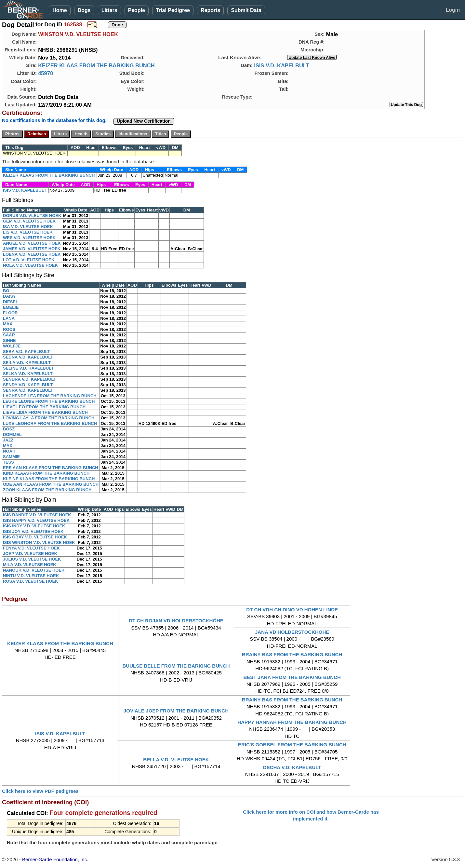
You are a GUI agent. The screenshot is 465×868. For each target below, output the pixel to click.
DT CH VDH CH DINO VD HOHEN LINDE (292, 610)
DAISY (9, 296)
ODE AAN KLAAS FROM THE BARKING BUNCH (51, 484)
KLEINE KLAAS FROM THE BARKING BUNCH (49, 479)
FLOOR (10, 313)
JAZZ (8, 440)
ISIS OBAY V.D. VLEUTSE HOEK (35, 537)
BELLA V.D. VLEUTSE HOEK (176, 759)
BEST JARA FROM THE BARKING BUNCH (292, 677)
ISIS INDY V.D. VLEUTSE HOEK (34, 526)
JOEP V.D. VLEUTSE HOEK (30, 554)
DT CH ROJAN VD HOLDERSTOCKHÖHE (176, 621)
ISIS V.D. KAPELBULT (282, 65)
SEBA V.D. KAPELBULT (27, 352)
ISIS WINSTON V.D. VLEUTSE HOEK (39, 542)
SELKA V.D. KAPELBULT (28, 374)
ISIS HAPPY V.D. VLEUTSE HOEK (36, 520)
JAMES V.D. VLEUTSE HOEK (32, 249)
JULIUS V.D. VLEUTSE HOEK (32, 559)
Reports (210, 10)
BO (6, 291)
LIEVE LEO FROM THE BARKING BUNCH (44, 407)
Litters (109, 10)
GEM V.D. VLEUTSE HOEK (29, 221)
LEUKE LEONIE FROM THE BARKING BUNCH (49, 401)
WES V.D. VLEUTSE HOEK (29, 238)
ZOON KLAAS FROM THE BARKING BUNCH (47, 490)
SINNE (9, 340)
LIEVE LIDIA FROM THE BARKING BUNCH (45, 412)
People (137, 10)
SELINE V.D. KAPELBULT (28, 368)
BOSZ (9, 429)
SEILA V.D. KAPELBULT (27, 363)
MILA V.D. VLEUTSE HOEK (30, 565)
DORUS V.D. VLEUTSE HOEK (32, 216)
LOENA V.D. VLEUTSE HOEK (32, 254)
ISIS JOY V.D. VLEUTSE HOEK (33, 531)
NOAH (9, 451)
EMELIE (11, 307)
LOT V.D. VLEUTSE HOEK (29, 260)
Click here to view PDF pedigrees (40, 791)
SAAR (9, 335)
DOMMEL (12, 434)
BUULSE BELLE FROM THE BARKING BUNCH (176, 666)
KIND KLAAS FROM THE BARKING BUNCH (46, 473)
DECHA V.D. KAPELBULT (292, 767)
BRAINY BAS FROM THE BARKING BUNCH (292, 654)
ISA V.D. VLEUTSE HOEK (28, 227)
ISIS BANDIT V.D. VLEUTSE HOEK (37, 515)
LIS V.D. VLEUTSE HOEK (28, 232)
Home (60, 10)
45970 (46, 73)
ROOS (9, 329)
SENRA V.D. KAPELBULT (28, 390)
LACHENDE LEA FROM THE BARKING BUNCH (50, 396)
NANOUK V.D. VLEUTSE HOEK (34, 570)
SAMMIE (11, 457)
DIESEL (11, 302)
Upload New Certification (144, 121)
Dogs (84, 10)
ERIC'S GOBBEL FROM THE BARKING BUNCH (292, 745)
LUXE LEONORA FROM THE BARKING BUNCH (50, 423)
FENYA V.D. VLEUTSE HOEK (31, 548)
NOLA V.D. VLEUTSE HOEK (30, 265)
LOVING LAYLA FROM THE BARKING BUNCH (49, 418)
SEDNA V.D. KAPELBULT (28, 357)
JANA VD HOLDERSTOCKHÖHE (292, 632)
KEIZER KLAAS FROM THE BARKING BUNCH (96, 65)
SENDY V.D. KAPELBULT (28, 385)
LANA (9, 318)
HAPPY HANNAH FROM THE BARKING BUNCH (292, 722)
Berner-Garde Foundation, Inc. (55, 859)
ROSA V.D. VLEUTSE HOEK (31, 581)
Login (453, 10)
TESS (8, 462)
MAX (8, 324)
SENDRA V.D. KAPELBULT (29, 379)
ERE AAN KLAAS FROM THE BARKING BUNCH (51, 468)
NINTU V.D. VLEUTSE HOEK (31, 576)
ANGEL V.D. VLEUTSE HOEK (32, 243)
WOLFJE (12, 346)
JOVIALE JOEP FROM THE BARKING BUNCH (176, 711)
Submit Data (246, 10)
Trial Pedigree (173, 10)
